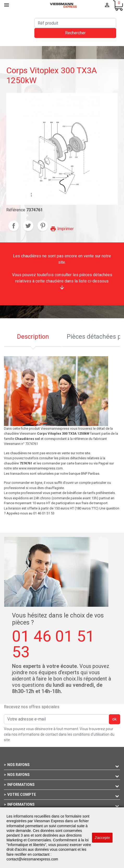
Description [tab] (33, 337)
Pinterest (43, 226)
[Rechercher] (75, 23)
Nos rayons (18, 765)
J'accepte (102, 838)
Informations (21, 785)
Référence (16, 210)
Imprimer (62, 229)
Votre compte (22, 795)
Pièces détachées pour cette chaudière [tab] (93, 337)
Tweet (28, 226)
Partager (14, 226)
